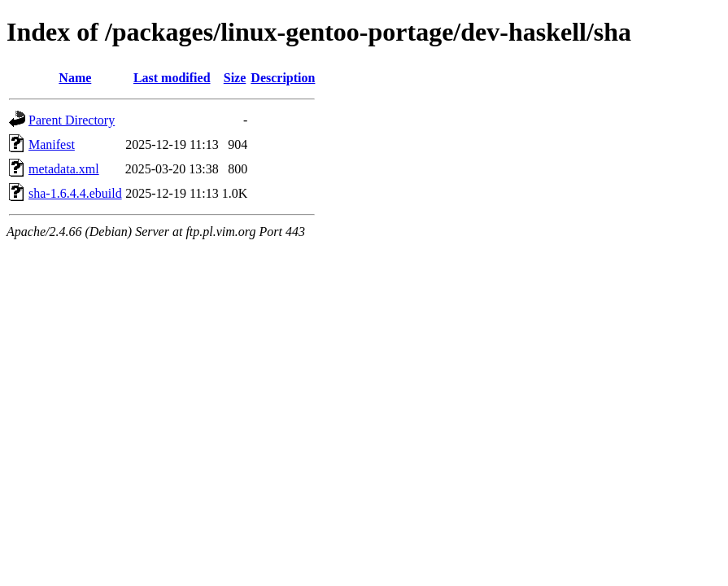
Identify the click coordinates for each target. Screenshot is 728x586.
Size (235, 78)
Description (283, 78)
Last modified (172, 78)
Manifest (52, 144)
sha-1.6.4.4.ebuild (75, 193)
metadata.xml (64, 169)
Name (75, 78)
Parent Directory (72, 120)
